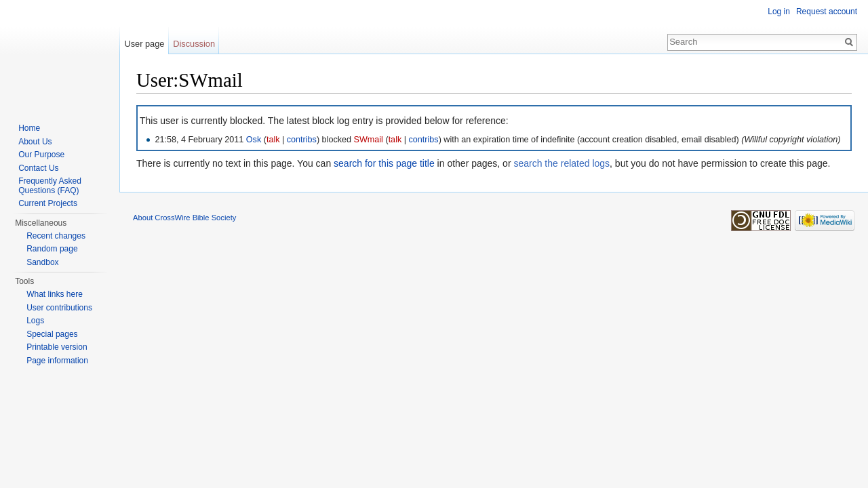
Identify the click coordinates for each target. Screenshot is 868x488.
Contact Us (38, 168)
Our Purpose (41, 155)
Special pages (52, 334)
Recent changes (56, 236)
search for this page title (384, 163)
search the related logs (561, 163)
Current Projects (48, 203)
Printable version (57, 347)
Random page (52, 249)
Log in (779, 12)
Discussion (194, 44)
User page (144, 44)
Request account (827, 12)
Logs (35, 321)
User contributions (59, 308)
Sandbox (42, 262)
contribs (302, 140)
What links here (55, 294)
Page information (57, 361)
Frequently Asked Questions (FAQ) (50, 186)
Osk (254, 140)
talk (273, 140)
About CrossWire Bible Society (184, 218)
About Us (35, 142)
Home (29, 128)
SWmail (369, 140)
